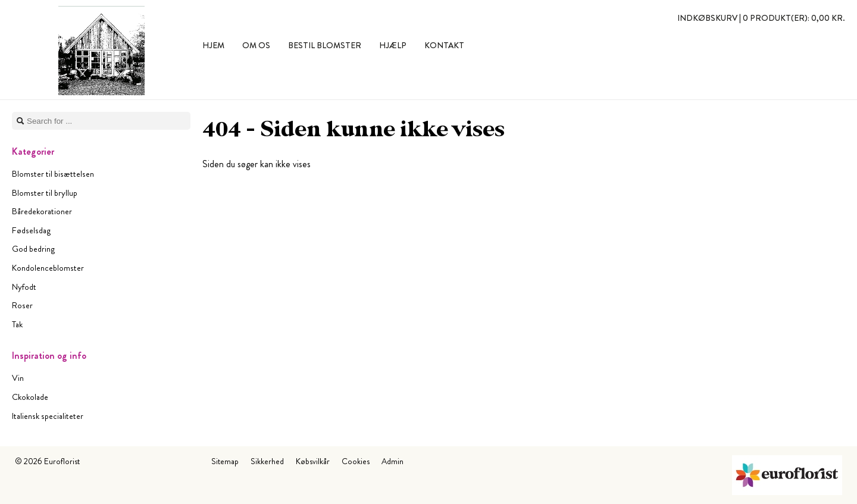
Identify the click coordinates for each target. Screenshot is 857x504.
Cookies (356, 461)
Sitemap (225, 461)
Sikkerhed (267, 461)
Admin (392, 461)
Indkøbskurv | (761, 18)
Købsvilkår (313, 461)
